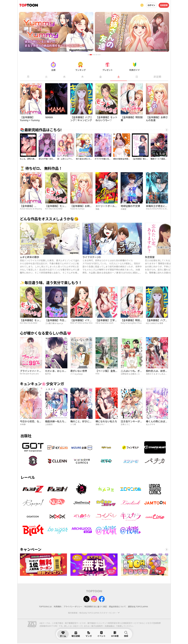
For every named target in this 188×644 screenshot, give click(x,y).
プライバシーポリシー (73, 607)
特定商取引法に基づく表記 (96, 607)
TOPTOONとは (45, 607)
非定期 (157, 77)
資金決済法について (117, 607)
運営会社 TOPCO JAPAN (138, 607)
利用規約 (58, 607)
